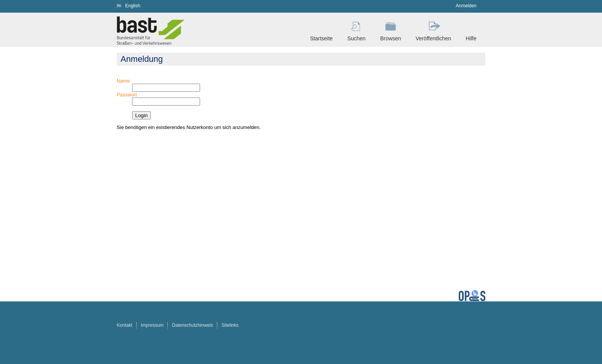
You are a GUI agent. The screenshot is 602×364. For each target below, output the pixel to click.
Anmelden (466, 6)
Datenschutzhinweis (193, 325)
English (133, 6)
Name (123, 81)
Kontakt (125, 325)
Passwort (127, 95)
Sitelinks (230, 325)
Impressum (152, 325)
